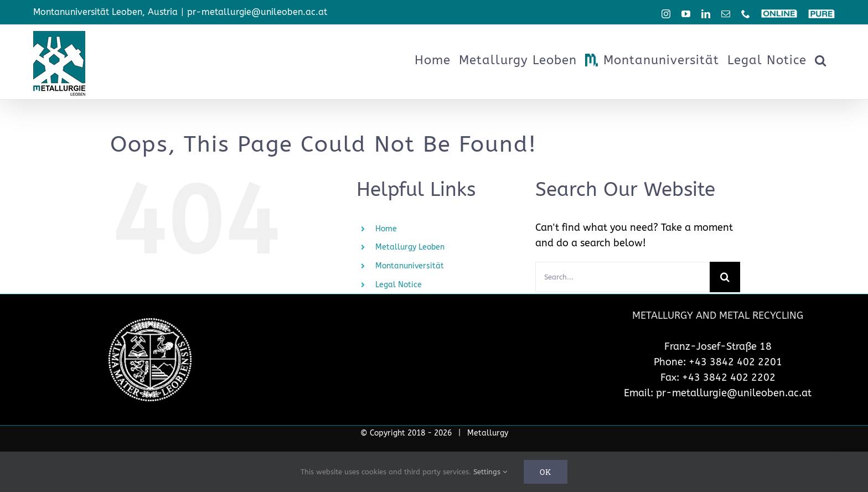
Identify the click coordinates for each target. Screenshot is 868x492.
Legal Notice (399, 285)
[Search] (725, 277)
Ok (546, 472)
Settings (490, 472)
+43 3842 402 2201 (735, 362)
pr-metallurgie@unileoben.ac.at (257, 12)
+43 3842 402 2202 (729, 377)
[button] (821, 60)
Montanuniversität (410, 266)
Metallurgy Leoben (410, 247)
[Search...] (622, 277)
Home (386, 229)
